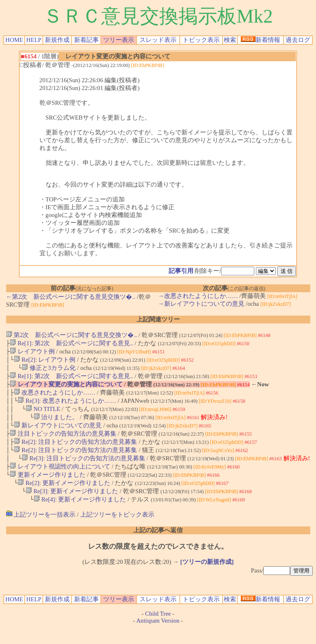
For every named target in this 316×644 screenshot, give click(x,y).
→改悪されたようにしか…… (198, 296)
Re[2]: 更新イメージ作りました (64, 498)
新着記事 (86, 40)
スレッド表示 (158, 40)
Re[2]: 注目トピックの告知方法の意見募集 (76, 452)
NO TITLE (43, 416)
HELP (34, 40)
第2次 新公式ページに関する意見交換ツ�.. (72, 335)
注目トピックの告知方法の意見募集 (63, 443)
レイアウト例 (32, 353)
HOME (14, 40)
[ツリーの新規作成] (207, 578)
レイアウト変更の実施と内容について (66, 389)
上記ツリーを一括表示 (41, 531)
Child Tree (158, 630)
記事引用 (181, 271)
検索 (230, 40)
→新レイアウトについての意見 (201, 304)
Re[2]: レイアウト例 (45, 362)
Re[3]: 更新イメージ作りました (72, 507)
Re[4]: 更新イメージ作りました (80, 516)
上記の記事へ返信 (158, 547)
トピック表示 (201, 40)
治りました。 (56, 425)
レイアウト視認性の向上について (60, 480)
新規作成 (57, 40)
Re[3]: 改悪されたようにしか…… (67, 407)
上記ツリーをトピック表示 (117, 531)
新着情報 (260, 40)
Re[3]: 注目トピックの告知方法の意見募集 (84, 471)
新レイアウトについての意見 (58, 434)
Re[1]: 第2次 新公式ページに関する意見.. (71, 344)
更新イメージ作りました (48, 489)
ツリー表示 (119, 40)
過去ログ (298, 40)
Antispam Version (158, 637)
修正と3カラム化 (49, 371)
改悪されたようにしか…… (55, 398)
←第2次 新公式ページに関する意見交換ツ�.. (71, 297)
